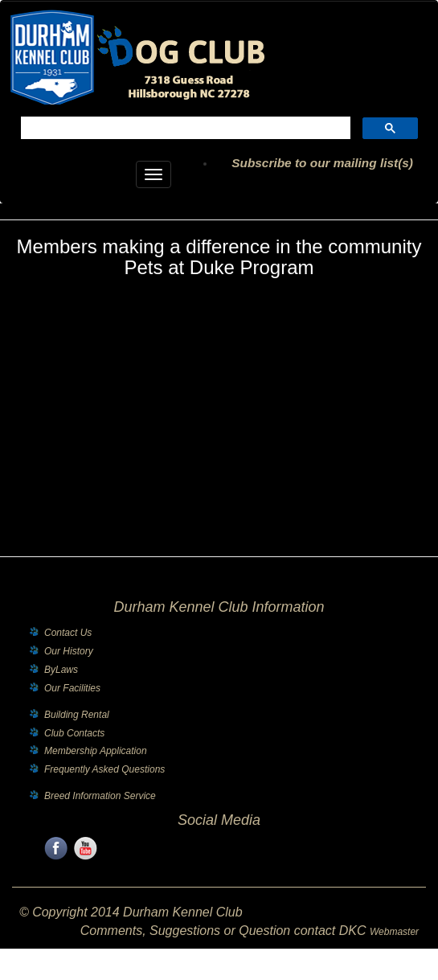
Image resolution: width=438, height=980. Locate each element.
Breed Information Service (100, 796)
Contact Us (68, 633)
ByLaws (61, 670)
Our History (69, 651)
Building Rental (77, 715)
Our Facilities (72, 688)
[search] (184, 130)
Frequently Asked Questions (104, 769)
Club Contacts (74, 733)
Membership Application (96, 751)
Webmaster (394, 932)
